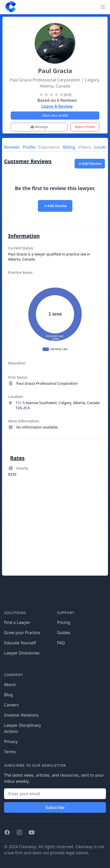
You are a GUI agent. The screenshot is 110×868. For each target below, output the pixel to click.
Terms (10, 752)
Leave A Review (57, 106)
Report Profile (85, 127)
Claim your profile (55, 115)
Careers (11, 705)
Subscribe (55, 807)
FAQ (61, 643)
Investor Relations (21, 715)
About (10, 685)
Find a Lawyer (17, 622)
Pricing (64, 622)
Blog (8, 695)
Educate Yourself (20, 643)
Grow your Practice (22, 633)
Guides (64, 633)
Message (39, 127)
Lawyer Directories (22, 653)
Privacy (11, 742)
